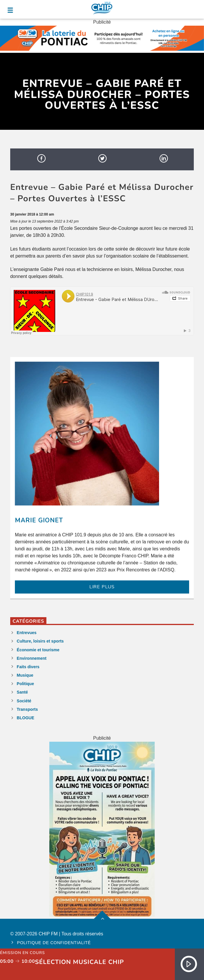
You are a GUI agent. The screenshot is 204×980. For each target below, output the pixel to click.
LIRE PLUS (102, 587)
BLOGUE (25, 718)
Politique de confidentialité (54, 943)
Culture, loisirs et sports (40, 641)
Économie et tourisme (38, 650)
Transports (27, 709)
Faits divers (28, 667)
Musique (25, 675)
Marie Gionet (39, 520)
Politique (25, 684)
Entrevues (27, 633)
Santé (22, 692)
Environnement (32, 658)
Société (24, 701)
